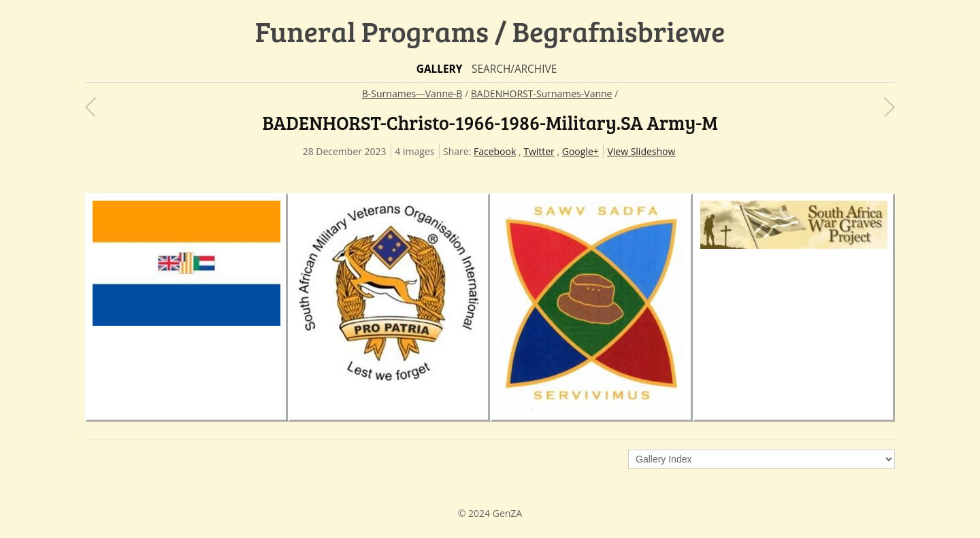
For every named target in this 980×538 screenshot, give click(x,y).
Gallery (440, 69)
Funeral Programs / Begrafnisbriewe (490, 31)
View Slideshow (641, 151)
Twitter (539, 151)
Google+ (581, 151)
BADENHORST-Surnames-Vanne (542, 94)
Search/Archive (514, 69)
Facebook (495, 151)
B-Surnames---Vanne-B (412, 94)
